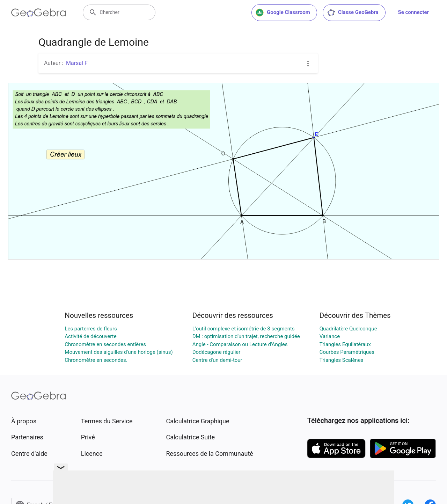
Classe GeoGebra (353, 13)
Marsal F (77, 63)
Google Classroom (283, 13)
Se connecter (413, 12)
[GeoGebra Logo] (39, 13)
